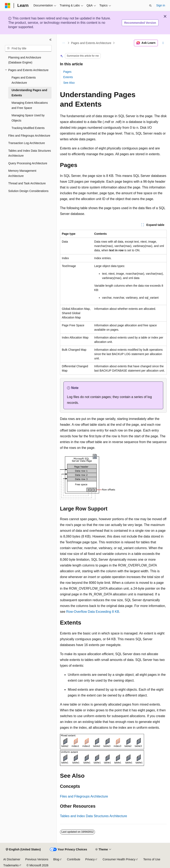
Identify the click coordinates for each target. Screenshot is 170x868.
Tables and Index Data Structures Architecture (94, 816)
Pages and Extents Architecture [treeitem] (24, 80)
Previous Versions (37, 859)
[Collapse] (50, 40)
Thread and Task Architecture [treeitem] (27, 183)
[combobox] (28, 48)
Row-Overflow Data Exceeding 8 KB (93, 612)
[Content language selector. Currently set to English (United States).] (23, 850)
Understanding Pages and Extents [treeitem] (29, 93)
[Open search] (150, 6)
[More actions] (163, 43)
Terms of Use (152, 859)
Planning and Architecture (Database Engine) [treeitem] (25, 60)
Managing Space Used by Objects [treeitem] (28, 118)
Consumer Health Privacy (119, 859)
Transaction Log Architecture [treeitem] (27, 143)
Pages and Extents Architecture (91, 43)
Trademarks (11, 865)
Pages (67, 72)
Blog (56, 859)
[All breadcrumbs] (64, 43)
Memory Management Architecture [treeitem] (22, 173)
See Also (69, 83)
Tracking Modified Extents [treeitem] (28, 128)
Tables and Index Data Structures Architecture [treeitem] (30, 153)
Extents (68, 77)
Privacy (90, 859)
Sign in (161, 5)
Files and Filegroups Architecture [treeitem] (29, 136)
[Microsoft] (8, 6)
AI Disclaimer (12, 859)
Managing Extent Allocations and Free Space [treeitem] (30, 105)
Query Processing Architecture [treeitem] (28, 163)
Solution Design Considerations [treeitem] (28, 191)
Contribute (74, 859)
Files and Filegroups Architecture (84, 796)
